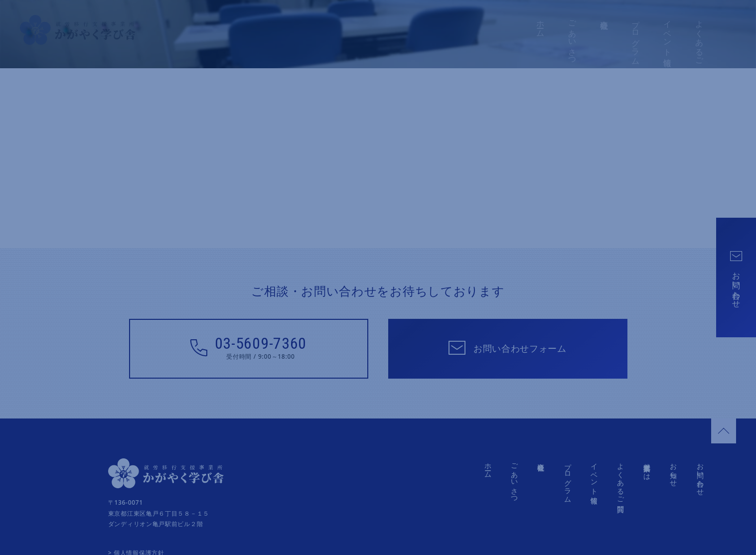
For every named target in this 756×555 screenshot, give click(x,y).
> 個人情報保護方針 (136, 538)
